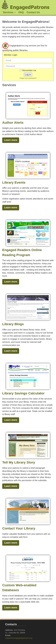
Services (9, 12)
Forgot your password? (28, 78)
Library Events (14, 182)
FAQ (21, 12)
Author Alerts (13, 123)
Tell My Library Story (19, 462)
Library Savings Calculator (23, 393)
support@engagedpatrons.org (19, 638)
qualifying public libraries (15, 50)
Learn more (11, 140)
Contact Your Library (19, 528)
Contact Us (33, 12)
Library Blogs (13, 324)
